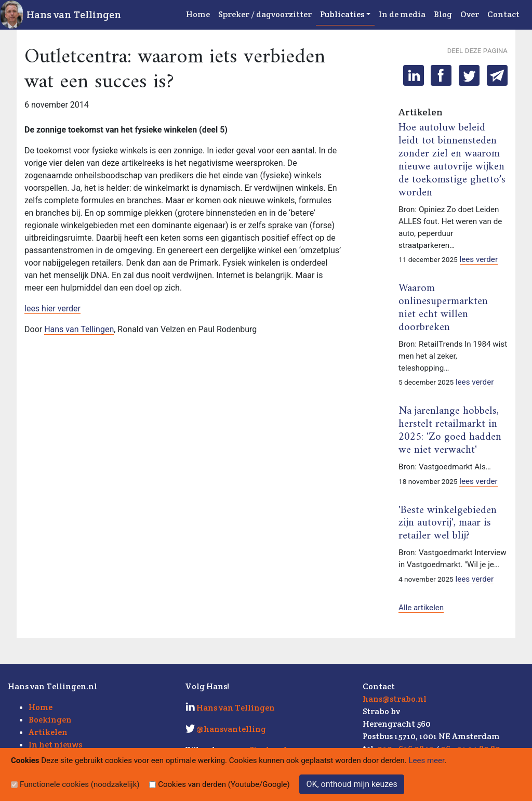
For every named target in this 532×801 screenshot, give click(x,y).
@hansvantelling (231, 729)
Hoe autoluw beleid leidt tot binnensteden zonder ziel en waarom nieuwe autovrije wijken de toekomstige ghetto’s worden (452, 160)
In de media (402, 14)
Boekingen (50, 720)
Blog (443, 14)
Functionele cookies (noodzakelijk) (80, 784)
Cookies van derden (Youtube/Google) (224, 784)
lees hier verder (52, 308)
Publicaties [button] (342, 14)
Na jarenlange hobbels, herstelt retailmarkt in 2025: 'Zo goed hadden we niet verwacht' (450, 431)
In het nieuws (55, 745)
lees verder (479, 259)
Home (198, 14)
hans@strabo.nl (395, 699)
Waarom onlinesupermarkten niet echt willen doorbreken (443, 308)
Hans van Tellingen (74, 15)
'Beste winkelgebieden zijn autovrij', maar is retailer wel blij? (448, 523)
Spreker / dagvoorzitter (265, 14)
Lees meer (427, 760)
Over (470, 14)
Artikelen (48, 732)
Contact (503, 14)
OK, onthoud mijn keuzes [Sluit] (351, 784)
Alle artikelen (421, 608)
